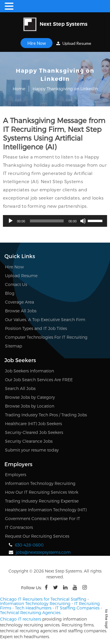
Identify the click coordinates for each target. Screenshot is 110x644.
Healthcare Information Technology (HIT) (46, 510)
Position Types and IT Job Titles (36, 328)
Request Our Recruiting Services (37, 536)
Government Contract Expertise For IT (43, 518)
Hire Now (37, 43)
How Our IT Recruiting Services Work (42, 492)
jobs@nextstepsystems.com (43, 552)
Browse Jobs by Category (30, 397)
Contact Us (16, 284)
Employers (16, 475)
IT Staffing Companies (77, 608)
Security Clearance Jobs (29, 441)
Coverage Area (20, 302)
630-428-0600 (29, 545)
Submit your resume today (32, 450)
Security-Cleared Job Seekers (34, 432)
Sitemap (13, 346)
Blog (10, 293)
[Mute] (83, 221)
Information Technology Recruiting (40, 483)
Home (19, 89)
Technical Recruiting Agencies (30, 613)
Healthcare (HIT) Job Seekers (33, 424)
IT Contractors (19, 527)
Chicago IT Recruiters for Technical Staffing (43, 599)
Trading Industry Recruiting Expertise (42, 501)
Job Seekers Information (29, 371)
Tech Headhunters (33, 608)
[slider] (47, 221)
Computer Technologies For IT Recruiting (46, 337)
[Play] (11, 221)
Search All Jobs (20, 388)
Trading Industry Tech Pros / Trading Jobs (46, 415)
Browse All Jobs (21, 311)
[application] (55, 221)
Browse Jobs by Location (30, 406)
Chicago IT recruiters (21, 619)
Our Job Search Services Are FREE (39, 380)
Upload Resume (74, 43)
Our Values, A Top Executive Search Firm (45, 320)
